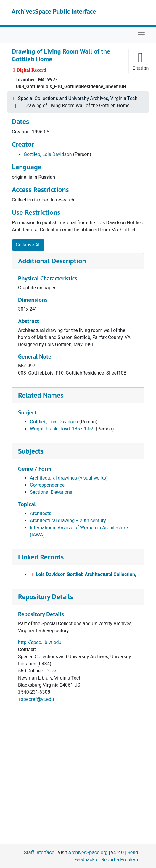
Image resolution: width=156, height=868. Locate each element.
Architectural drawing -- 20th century (68, 521)
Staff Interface (39, 852)
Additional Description (52, 261)
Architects (41, 513)
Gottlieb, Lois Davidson (48, 154)
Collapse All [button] (28, 245)
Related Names (41, 395)
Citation (140, 61)
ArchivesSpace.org (88, 852)
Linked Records (41, 557)
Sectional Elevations (51, 492)
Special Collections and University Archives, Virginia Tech (78, 98)
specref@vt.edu (37, 699)
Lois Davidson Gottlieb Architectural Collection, (86, 574)
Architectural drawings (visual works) (69, 478)
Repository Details (46, 597)
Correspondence (47, 485)
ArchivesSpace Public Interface (54, 11)
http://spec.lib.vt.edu (40, 642)
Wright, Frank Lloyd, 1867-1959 (62, 429)
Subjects (31, 451)
